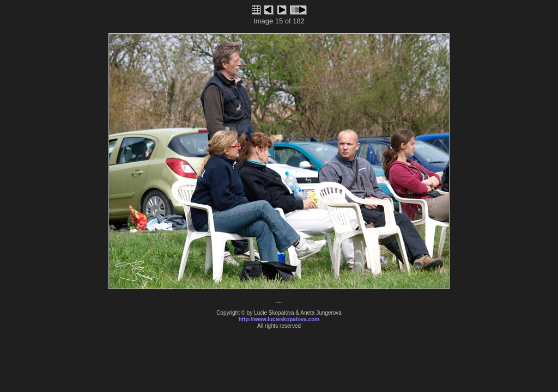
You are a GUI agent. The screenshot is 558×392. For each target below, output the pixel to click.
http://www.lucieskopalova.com (279, 319)
